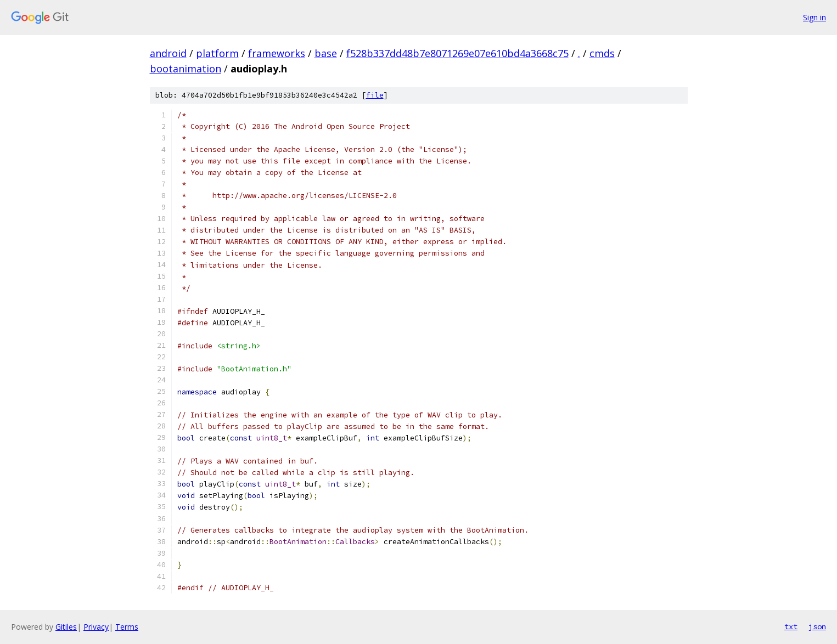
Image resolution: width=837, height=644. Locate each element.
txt (791, 626)
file (375, 95)
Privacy (96, 627)
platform (217, 53)
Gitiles (66, 627)
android (168, 53)
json (817, 626)
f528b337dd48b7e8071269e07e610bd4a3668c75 (457, 53)
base (326, 53)
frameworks (277, 53)
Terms (127, 627)
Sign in (814, 17)
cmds (602, 53)
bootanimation (186, 69)
